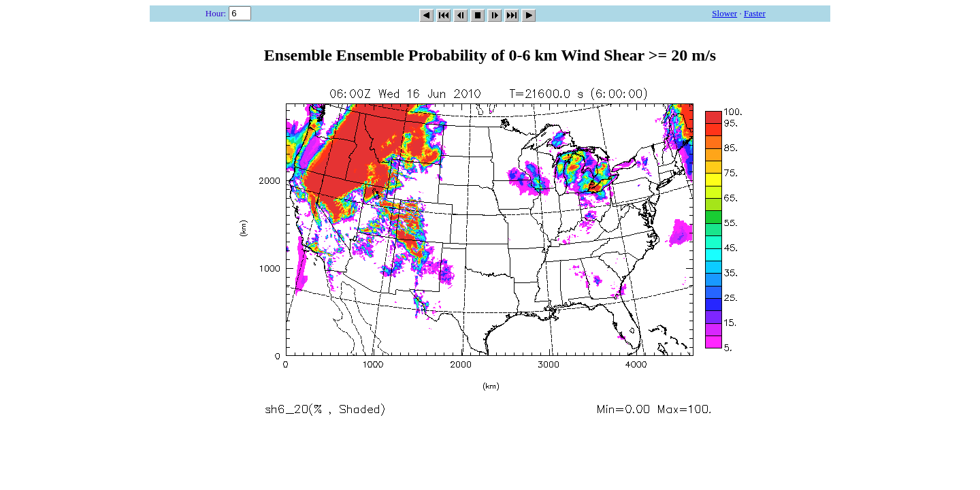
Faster (755, 13)
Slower (724, 13)
